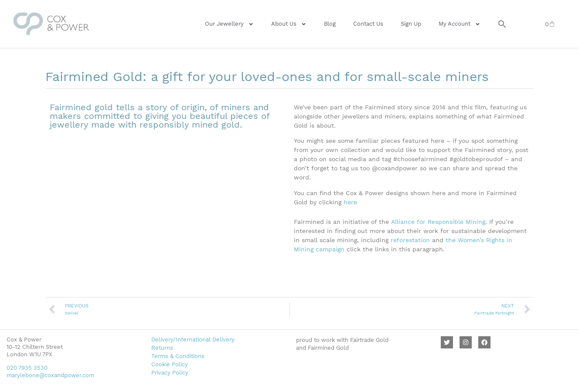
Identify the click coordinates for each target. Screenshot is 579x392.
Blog (330, 24)
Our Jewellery (229, 24)
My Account (460, 24)
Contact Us (368, 24)
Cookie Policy (170, 364)
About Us (289, 24)
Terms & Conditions (178, 356)
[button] (502, 24)
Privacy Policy (170, 373)
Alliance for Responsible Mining (438, 222)
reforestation (410, 240)
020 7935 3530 (27, 368)
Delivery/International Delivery (193, 340)
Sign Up (411, 24)
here (350, 202)
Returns (162, 348)
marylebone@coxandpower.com (50, 375)
